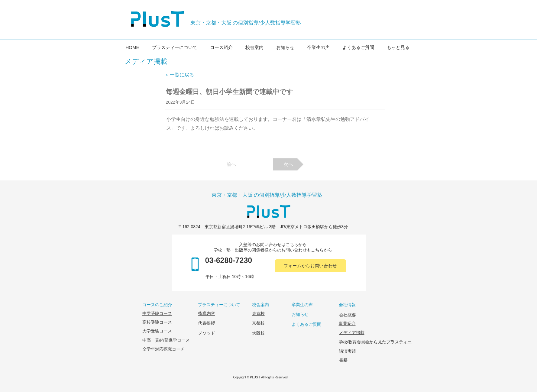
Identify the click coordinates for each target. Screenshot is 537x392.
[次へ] (288, 164)
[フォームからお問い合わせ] (311, 266)
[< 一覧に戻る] (185, 75)
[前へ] (231, 164)
